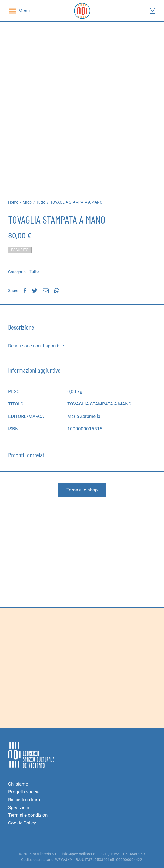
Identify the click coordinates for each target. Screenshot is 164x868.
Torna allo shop (82, 490)
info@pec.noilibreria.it (80, 854)
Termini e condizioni (28, 815)
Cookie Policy (22, 823)
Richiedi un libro (24, 800)
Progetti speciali (25, 792)
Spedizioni (19, 807)
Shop (27, 202)
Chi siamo (18, 784)
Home (13, 202)
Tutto (41, 202)
